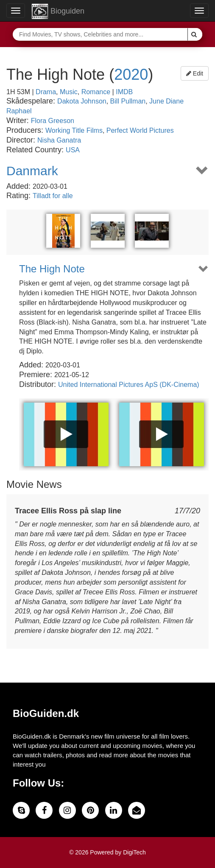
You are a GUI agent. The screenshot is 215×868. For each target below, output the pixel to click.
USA (73, 150)
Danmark (32, 171)
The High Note (52, 269)
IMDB (124, 92)
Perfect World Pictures (140, 130)
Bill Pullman (128, 101)
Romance (96, 92)
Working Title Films (74, 130)
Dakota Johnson (82, 101)
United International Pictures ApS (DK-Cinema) (129, 385)
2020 (131, 74)
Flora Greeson (53, 121)
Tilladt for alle (53, 196)
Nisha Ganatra (59, 140)
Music (69, 92)
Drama (46, 92)
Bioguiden (58, 11)
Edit (195, 73)
